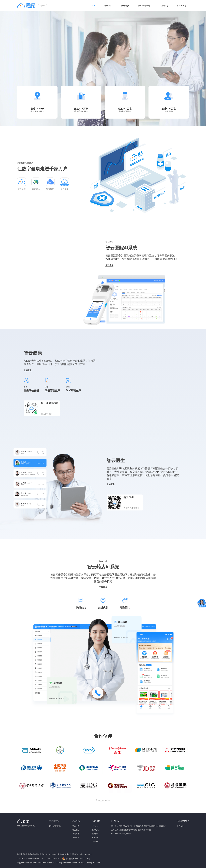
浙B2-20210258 (86, 854)
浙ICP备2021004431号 (50, 854)
